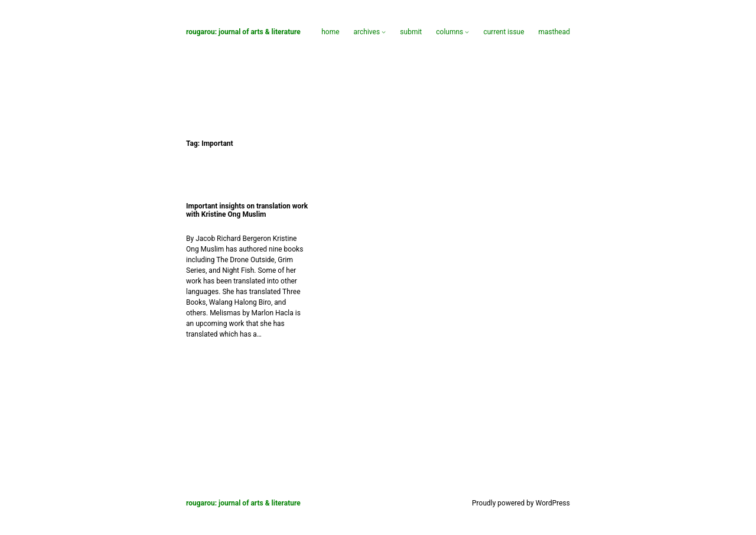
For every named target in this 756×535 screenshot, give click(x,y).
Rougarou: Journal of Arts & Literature (243, 32)
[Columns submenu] (467, 32)
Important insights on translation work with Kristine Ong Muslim (247, 210)
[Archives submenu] (384, 32)
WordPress (553, 503)
